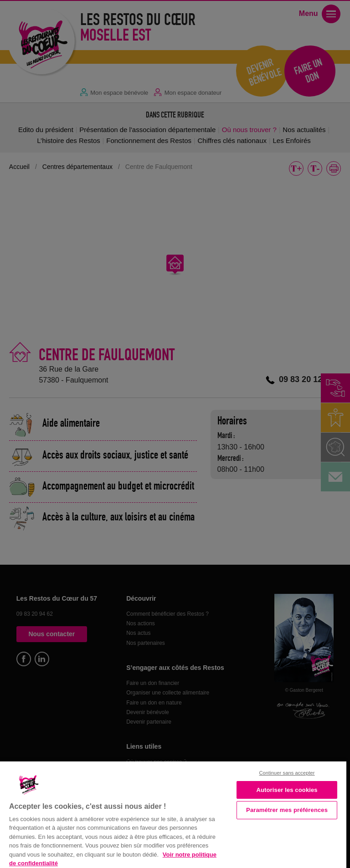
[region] (173, 814)
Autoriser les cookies (287, 790)
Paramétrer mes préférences (287, 810)
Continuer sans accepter (287, 773)
